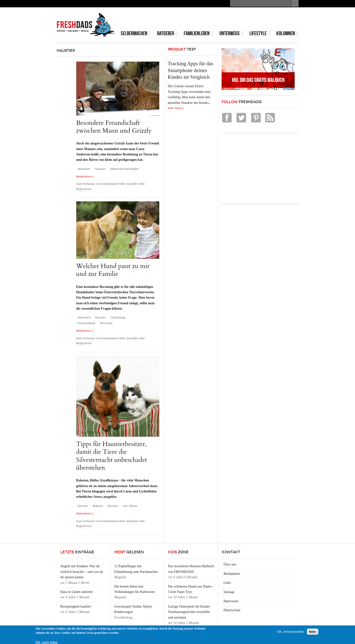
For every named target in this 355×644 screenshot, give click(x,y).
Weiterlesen (85, 176)
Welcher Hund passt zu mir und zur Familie (113, 270)
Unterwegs (231, 33)
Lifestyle (260, 33)
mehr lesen (175, 108)
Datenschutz (232, 610)
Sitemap (229, 592)
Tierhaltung (118, 317)
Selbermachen (136, 33)
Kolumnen (287, 33)
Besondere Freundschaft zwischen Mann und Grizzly (114, 127)
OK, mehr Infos (46, 642)
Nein (313, 632)
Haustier (100, 169)
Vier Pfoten (130, 506)
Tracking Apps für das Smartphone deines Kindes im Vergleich (191, 70)
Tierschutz (106, 323)
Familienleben (199, 33)
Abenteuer (84, 169)
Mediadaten (232, 574)
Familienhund (86, 323)
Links (227, 583)
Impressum (231, 601)
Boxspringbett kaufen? (76, 606)
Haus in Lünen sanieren (77, 592)
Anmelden (132, 184)
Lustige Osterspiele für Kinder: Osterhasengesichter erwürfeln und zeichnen (189, 612)
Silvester (83, 506)
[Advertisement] (241, 20)
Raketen (98, 506)
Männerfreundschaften (124, 169)
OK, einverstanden (290, 632)
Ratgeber (167, 33)
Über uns (230, 564)
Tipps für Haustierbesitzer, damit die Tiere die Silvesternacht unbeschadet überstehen (112, 456)
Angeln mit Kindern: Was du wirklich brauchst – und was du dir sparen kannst (82, 572)
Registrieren (84, 189)
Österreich (84, 317)
